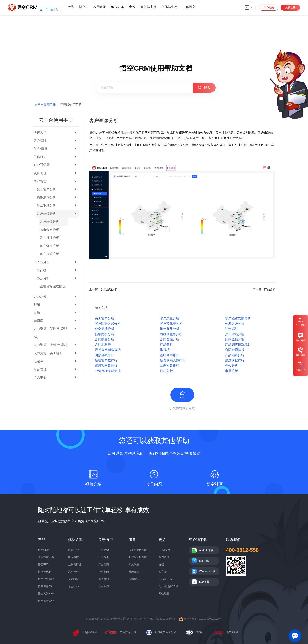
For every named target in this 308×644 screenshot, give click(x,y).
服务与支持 (148, 7)
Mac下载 (204, 582)
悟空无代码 (45, 572)
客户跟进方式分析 (108, 324)
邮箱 (37, 305)
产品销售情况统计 (238, 345)
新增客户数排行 (106, 360)
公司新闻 (104, 572)
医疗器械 (73, 557)
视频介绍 (134, 579)
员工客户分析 (46, 189)
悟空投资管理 (46, 579)
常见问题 (134, 564)
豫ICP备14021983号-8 (162, 619)
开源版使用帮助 (138, 557)
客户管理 (40, 141)
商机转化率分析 (171, 334)
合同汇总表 (103, 345)
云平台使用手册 (45, 105)
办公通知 (40, 296)
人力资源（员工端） (48, 353)
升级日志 (134, 572)
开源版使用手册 (71, 105)
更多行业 (73, 587)
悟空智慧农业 (46, 601)
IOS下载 (204, 561)
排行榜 (41, 270)
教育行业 (73, 550)
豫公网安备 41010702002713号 (200, 619)
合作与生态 (169, 7)
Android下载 (206, 550)
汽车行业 (73, 572)
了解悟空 (189, 7)
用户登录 (269, 8)
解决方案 (118, 7)
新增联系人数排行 (173, 360)
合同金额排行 (235, 350)
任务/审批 (40, 149)
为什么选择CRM (168, 586)
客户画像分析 (46, 213)
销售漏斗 (232, 329)
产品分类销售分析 (108, 350)
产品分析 (43, 262)
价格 (161, 564)
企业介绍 (104, 550)
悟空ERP (43, 564)
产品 (71, 7)
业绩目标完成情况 (53, 286)
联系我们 (104, 586)
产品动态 (104, 564)
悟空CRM (44, 550)
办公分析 (43, 278)
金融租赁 (73, 579)
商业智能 (40, 181)
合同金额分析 (170, 339)
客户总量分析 (170, 318)
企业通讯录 (42, 165)
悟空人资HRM (46, 594)
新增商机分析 (104, 334)
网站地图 (164, 594)
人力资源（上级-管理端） (52, 345)
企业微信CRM (46, 557)
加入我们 (104, 579)
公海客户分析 (235, 324)
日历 (37, 313)
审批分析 (232, 371)
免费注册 (290, 8)
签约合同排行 (170, 355)
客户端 (163, 572)
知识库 (38, 321)
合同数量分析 (104, 339)
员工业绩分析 (46, 205)
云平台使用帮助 (138, 550)
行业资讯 (104, 557)
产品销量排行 (235, 355)
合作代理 (164, 557)
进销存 (38, 361)
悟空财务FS (45, 586)
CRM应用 (164, 550)
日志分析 (166, 371)
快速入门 (40, 133)
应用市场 (100, 7)
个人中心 (40, 377)
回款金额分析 (235, 339)
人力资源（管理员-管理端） (50, 333)
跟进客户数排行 (106, 366)
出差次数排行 (170, 366)
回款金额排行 (104, 355)
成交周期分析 (104, 329)
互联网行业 (75, 564)
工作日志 (40, 157)
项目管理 (40, 173)
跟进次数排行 (235, 360)
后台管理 (40, 369)
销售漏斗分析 (46, 197)
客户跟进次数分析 (238, 318)
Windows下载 (207, 571)
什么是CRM (166, 579)
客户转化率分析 (171, 324)
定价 (132, 7)
